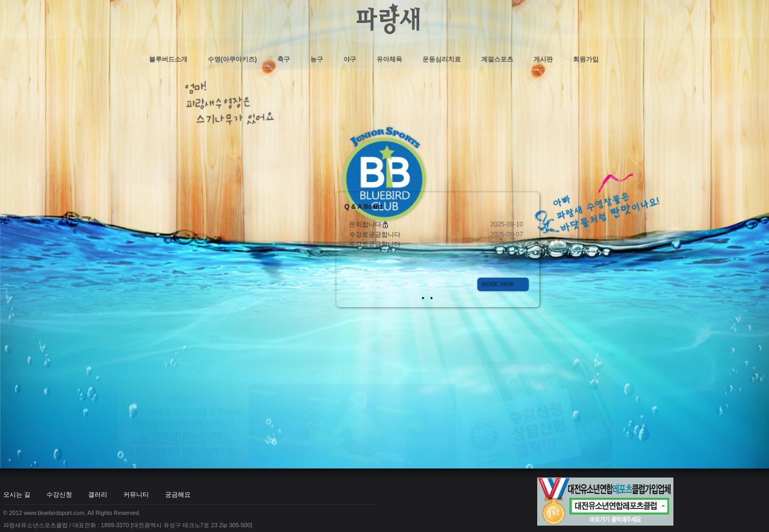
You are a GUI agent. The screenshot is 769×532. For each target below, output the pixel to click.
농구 (317, 59)
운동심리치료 (442, 59)
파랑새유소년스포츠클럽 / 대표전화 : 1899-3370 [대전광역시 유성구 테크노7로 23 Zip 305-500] (128, 167)
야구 (350, 59)
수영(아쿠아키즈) (232, 59)
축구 (284, 59)
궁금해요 (186, 137)
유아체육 (389, 59)
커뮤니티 (144, 137)
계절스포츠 (497, 59)
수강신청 (67, 137)
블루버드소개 (168, 59)
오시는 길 (25, 137)
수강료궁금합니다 (375, 234)
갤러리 (106, 137)
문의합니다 (366, 224)
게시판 (543, 59)
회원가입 (586, 59)
